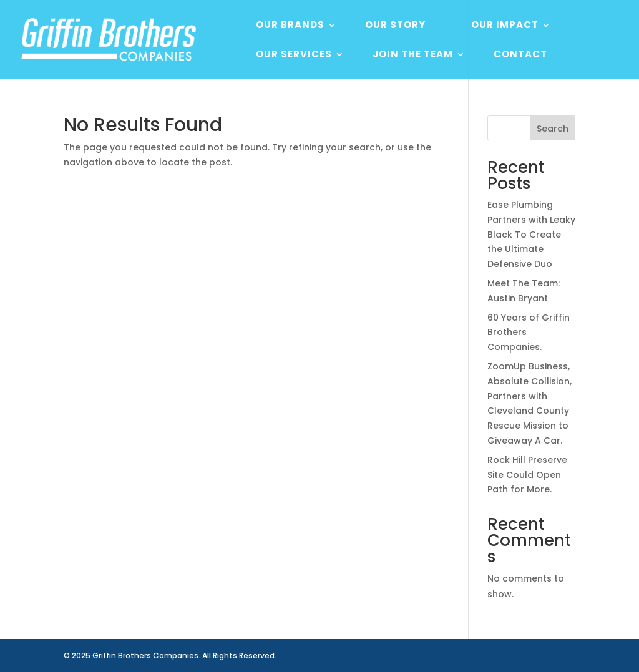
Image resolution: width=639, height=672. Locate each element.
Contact (520, 55)
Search (553, 129)
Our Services (294, 55)
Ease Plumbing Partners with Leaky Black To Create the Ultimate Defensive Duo (531, 234)
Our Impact (505, 26)
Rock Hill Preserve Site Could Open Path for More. (527, 475)
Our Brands (290, 26)
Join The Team (413, 55)
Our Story (395, 26)
